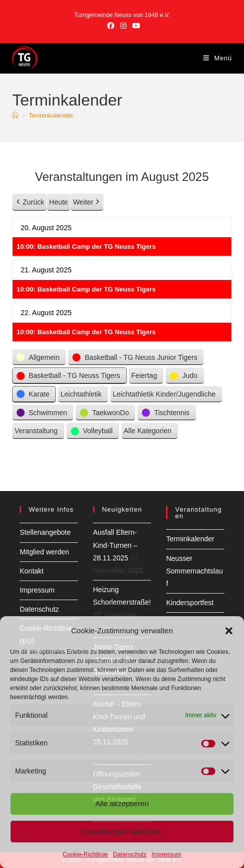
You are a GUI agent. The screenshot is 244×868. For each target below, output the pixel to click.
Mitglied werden (44, 552)
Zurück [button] (29, 202)
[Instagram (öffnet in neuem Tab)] (123, 26)
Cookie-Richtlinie (85, 854)
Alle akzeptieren (122, 803)
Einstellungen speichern (122, 831)
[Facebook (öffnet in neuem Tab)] (111, 26)
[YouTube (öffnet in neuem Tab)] (135, 26)
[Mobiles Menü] (218, 58)
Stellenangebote (45, 532)
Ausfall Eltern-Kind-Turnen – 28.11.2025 (115, 545)
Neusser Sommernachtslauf (194, 571)
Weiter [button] (87, 202)
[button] (229, 631)
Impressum (166, 854)
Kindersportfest (190, 603)
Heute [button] (59, 202)
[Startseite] (15, 115)
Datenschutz (130, 854)
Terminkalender (51, 115)
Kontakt (31, 571)
